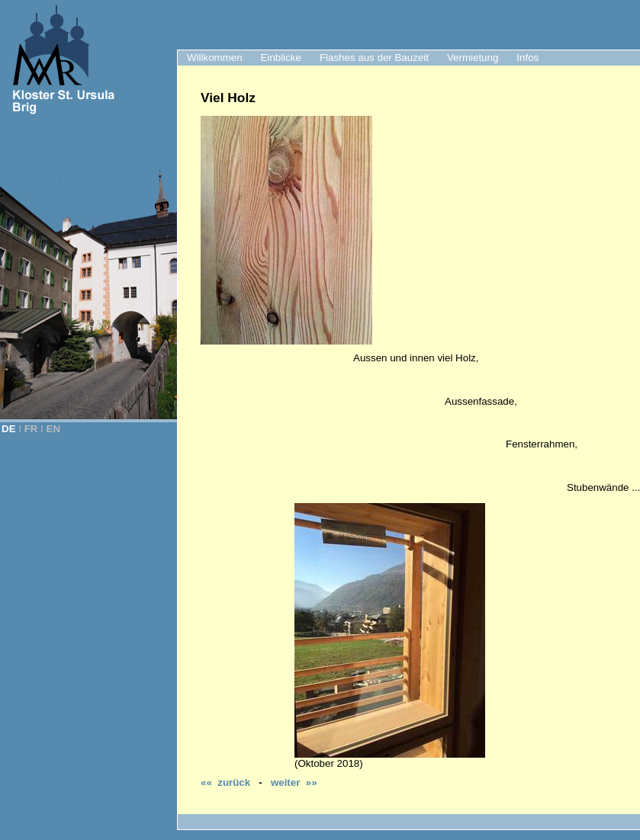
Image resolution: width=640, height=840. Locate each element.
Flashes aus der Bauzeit (374, 58)
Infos (527, 58)
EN (54, 429)
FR (31, 429)
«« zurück (225, 782)
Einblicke (281, 58)
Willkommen (215, 58)
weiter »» (294, 782)
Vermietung (473, 58)
